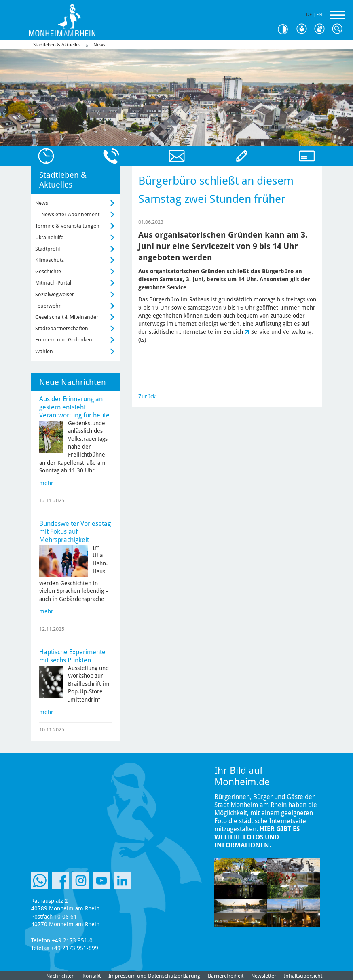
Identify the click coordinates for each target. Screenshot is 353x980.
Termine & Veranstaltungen (67, 226)
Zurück (147, 396)
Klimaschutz (50, 260)
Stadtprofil (48, 249)
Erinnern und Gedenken (64, 340)
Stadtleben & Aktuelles (57, 45)
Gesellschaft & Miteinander (67, 317)
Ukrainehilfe (49, 237)
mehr (46, 483)
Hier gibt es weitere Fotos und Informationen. (257, 837)
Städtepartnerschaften (62, 328)
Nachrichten (60, 976)
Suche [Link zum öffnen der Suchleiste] (339, 29)
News (99, 45)
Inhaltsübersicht (303, 976)
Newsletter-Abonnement (70, 214)
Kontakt (92, 976)
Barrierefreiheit (226, 976)
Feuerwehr (48, 306)
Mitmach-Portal (53, 283)
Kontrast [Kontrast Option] (286, 29)
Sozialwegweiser (55, 294)
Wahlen (44, 351)
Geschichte (48, 271)
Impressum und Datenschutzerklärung (154, 976)
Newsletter (264, 976)
